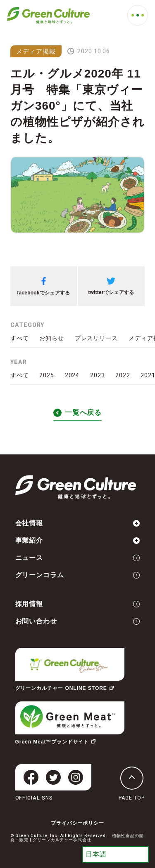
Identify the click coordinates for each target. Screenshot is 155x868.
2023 (98, 375)
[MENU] (138, 15)
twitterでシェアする (111, 286)
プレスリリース (97, 338)
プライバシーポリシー (78, 823)
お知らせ (52, 338)
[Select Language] (116, 854)
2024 (72, 375)
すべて (20, 338)
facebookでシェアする (43, 286)
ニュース (78, 558)
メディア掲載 (36, 51)
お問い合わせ (78, 621)
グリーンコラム (78, 575)
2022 (123, 375)
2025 (47, 375)
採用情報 (78, 604)
